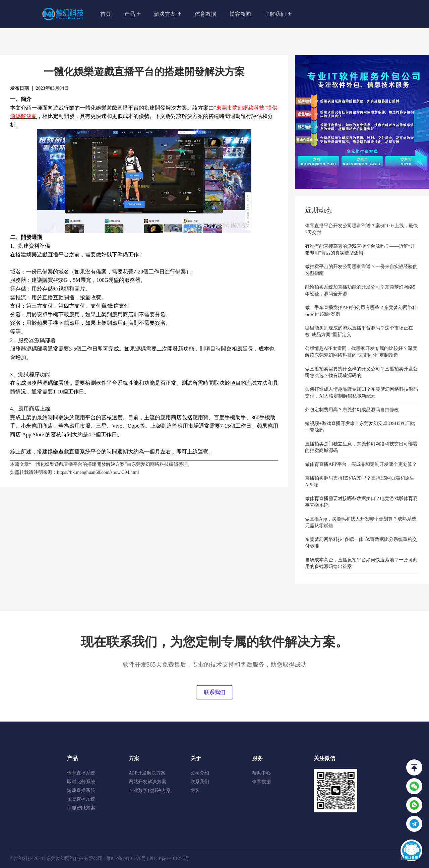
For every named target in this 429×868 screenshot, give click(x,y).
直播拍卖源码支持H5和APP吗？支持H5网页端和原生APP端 (360, 481)
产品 (136, 13)
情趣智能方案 (81, 808)
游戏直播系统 (81, 790)
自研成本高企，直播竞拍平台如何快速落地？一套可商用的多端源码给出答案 (361, 563)
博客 (195, 790)
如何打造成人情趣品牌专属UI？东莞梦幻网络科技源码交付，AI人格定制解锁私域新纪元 (361, 393)
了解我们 (278, 14)
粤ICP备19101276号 (126, 858)
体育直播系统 (81, 773)
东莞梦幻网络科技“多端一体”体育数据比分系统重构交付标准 (361, 543)
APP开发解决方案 (147, 773)
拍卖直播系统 (81, 799)
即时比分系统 (81, 782)
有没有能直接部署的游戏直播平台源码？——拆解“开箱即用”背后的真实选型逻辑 (360, 250)
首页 (106, 14)
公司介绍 (200, 773)
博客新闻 (240, 14)
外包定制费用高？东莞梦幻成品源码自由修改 (352, 410)
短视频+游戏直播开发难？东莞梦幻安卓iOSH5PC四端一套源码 (360, 427)
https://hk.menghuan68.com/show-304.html (98, 472)
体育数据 (205, 14)
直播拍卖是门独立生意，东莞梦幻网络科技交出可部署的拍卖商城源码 (361, 447)
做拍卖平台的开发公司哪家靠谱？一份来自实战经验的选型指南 (361, 270)
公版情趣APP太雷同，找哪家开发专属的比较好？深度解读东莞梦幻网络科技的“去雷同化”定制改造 (361, 352)
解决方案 (168, 14)
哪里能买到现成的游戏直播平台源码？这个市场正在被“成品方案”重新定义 (359, 331)
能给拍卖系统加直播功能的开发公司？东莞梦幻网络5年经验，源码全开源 (360, 290)
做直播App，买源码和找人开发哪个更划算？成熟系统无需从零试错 (361, 522)
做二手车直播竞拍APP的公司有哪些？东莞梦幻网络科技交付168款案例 (361, 311)
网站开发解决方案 (147, 782)
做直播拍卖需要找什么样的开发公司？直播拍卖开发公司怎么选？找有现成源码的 (361, 372)
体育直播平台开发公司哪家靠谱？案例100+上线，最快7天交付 (361, 229)
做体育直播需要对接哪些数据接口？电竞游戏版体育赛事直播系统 (361, 502)
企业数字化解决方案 (150, 790)
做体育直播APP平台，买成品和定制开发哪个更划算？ (361, 464)
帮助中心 (261, 773)
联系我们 (214, 692)
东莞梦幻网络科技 (150, 464)
